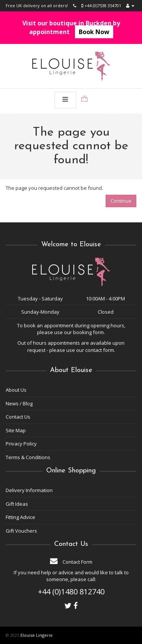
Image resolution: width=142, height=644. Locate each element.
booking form (88, 332)
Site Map (16, 430)
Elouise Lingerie (37, 635)
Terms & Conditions (28, 457)
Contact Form (71, 562)
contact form (100, 350)
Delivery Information (29, 490)
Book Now (94, 32)
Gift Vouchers (21, 531)
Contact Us (18, 417)
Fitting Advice (20, 517)
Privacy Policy (21, 444)
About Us (16, 390)
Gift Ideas (17, 504)
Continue (121, 201)
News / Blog (19, 403)
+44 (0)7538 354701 (101, 5)
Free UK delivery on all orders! (37, 5)
